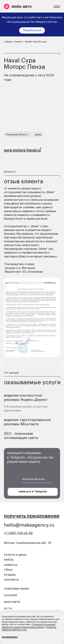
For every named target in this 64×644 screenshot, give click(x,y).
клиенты (19, 42)
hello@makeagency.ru (29, 525)
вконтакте (12, 602)
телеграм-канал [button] (16, 589)
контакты (11, 580)
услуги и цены (15, 555)
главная (8, 42)
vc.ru (8, 608)
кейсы (9, 560)
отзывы (10, 575)
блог (9, 570)
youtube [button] (10, 595)
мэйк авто (22, 7)
